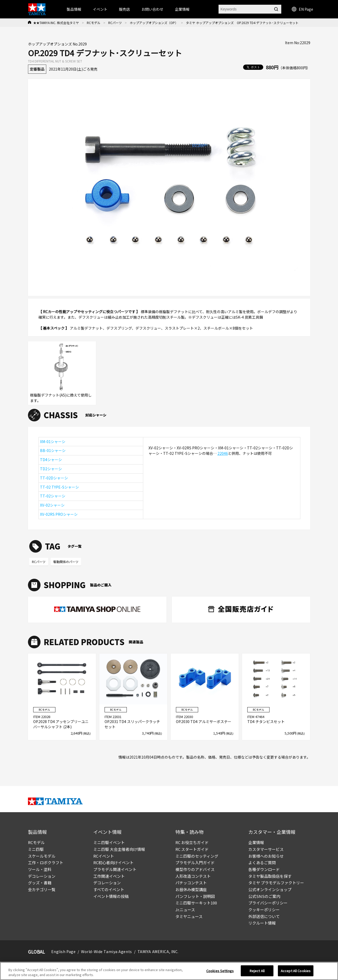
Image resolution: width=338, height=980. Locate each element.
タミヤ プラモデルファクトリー (276, 883)
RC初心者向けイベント (113, 862)
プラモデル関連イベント (115, 869)
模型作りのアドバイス (195, 869)
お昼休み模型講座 (191, 889)
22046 (223, 453)
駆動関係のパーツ (66, 562)
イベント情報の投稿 (111, 896)
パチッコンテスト (191, 883)
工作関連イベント (109, 876)
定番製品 (37, 69)
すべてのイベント (109, 889)
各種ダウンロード (264, 869)
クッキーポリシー (264, 910)
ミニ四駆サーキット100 (196, 903)
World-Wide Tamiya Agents (106, 952)
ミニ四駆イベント (109, 842)
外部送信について (264, 916)
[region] (169, 971)
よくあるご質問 (262, 862)
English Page (64, 952)
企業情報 (256, 842)
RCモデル (94, 23)
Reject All (257, 971)
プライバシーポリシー (268, 903)
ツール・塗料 (40, 869)
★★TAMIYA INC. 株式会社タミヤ (56, 23)
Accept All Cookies (296, 971)
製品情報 (74, 9)
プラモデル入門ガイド (195, 862)
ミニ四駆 (36, 849)
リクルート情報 (262, 923)
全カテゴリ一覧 (42, 889)
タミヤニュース (189, 916)
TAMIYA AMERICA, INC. (158, 952)
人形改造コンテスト (193, 876)
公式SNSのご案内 (264, 896)
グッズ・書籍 (40, 883)
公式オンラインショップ (270, 889)
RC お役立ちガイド (192, 842)
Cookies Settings (220, 971)
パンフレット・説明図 (195, 896)
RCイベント (104, 856)
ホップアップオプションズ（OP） (154, 23)
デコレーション (42, 876)
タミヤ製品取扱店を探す (270, 876)
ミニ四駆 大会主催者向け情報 (119, 849)
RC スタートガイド (192, 849)
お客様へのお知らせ (266, 856)
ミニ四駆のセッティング (197, 856)
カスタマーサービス (266, 849)
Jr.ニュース (185, 910)
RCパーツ (115, 23)
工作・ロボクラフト (46, 862)
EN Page (302, 9)
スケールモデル (42, 856)
